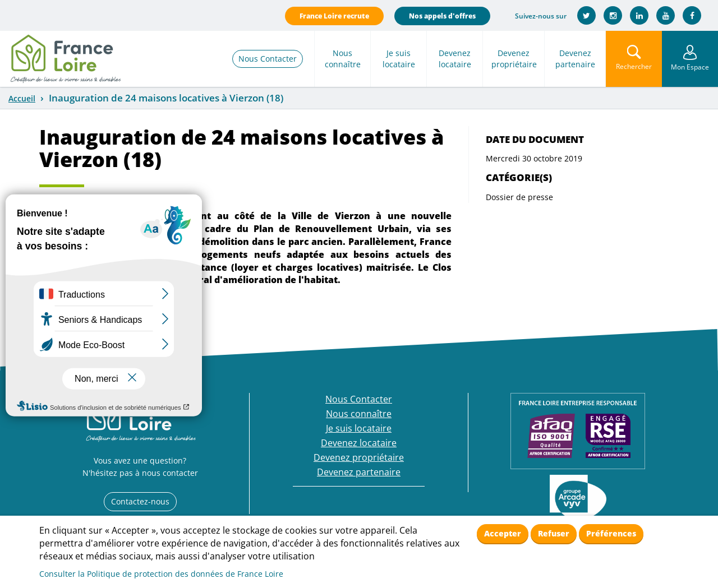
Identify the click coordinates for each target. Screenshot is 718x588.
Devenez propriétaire (514, 59)
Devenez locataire (455, 59)
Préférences (611, 533)
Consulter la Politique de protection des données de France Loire (161, 574)
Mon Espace (690, 67)
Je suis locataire (399, 59)
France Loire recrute (334, 16)
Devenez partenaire (575, 59)
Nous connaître (343, 59)
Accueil (22, 98)
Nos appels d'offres (442, 16)
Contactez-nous (140, 501)
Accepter (503, 533)
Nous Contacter (268, 59)
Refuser (554, 533)
